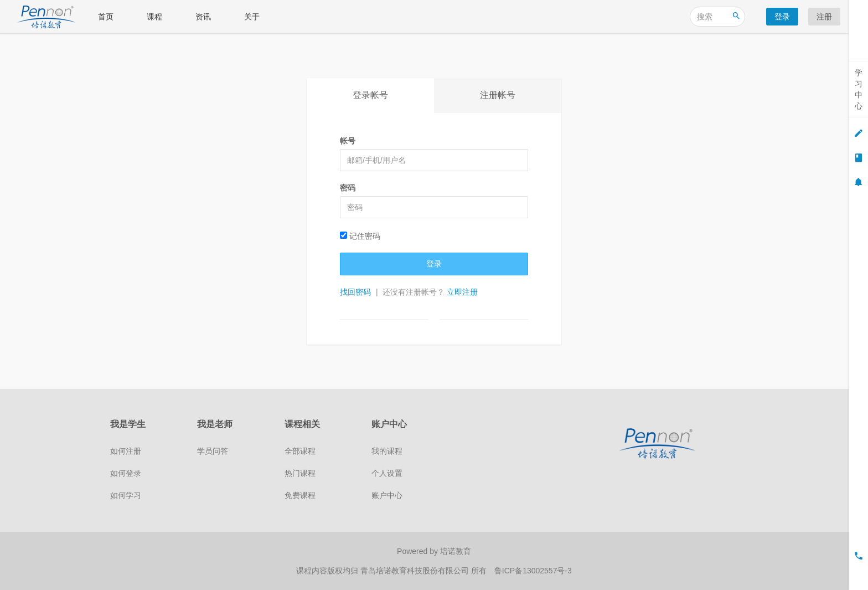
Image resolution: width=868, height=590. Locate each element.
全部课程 (300, 451)
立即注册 (462, 292)
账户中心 (387, 495)
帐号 (348, 141)
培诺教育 (456, 551)
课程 (154, 17)
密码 (348, 188)
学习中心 (859, 89)
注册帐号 (498, 95)
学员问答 (213, 451)
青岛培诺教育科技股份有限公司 (416, 571)
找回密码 (355, 292)
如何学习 (126, 495)
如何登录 (126, 473)
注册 (824, 17)
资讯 (203, 17)
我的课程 (387, 451)
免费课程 (300, 495)
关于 (252, 17)
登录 (782, 17)
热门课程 (300, 473)
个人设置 (387, 473)
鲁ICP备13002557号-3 (533, 571)
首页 (106, 17)
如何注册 (126, 451)
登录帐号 (370, 95)
